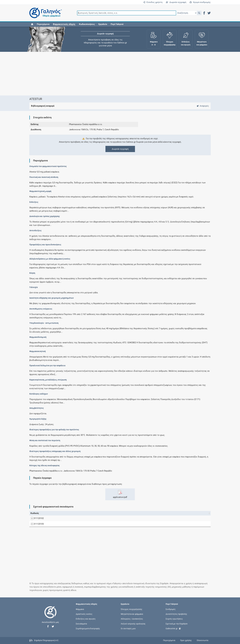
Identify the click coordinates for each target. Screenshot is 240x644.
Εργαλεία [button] (103, 24)
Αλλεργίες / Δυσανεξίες (132, 619)
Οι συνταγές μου (128, 628)
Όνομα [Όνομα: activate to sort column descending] (47, 513)
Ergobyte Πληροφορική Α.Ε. (47, 640)
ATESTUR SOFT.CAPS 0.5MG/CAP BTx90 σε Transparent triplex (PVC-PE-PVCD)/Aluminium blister (93, 524)
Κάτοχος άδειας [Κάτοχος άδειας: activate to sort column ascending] (181, 513)
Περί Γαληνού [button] (117, 24)
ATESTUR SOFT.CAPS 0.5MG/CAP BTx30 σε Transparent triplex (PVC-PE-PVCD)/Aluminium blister (93, 518)
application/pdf (120, 494)
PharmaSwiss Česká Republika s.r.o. (191, 518)
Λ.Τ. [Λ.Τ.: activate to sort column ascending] (170, 513)
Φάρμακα (80, 609)
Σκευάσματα (81, 624)
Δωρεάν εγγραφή (176, 2)
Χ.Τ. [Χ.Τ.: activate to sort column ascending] (162, 513)
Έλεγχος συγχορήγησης (132, 609)
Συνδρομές (171, 609)
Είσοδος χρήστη (153, 2)
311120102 (36, 518)
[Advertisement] (112, 74)
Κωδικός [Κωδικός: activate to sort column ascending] (35, 513)
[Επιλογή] (186, 13)
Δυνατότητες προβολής (176, 614)
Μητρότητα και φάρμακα (132, 614)
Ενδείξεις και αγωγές (86, 619)
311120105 (36, 524)
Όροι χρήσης (186, 640)
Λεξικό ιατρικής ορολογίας (133, 624)
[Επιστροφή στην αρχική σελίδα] (50, 615)
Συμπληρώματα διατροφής (88, 628)
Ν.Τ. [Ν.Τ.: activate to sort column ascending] (154, 513)
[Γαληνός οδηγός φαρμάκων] (45, 13)
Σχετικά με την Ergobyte (177, 624)
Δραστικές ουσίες (84, 614)
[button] (199, 13)
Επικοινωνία (203, 640)
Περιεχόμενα (43, 24)
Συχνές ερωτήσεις (174, 619)
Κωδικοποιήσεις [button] (87, 24)
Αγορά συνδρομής (200, 2)
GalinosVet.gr (173, 628)
